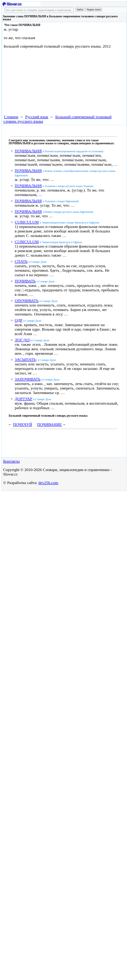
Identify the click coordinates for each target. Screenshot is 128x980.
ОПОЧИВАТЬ (27, 301)
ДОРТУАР (23, 399)
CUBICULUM (27, 222)
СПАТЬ (21, 261)
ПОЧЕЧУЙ (22, 424)
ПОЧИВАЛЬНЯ (28, 151)
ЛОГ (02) (22, 340)
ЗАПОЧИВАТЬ (28, 379)
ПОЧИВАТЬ (25, 281)
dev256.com (48, 483)
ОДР (18, 320)
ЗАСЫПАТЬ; (26, 360)
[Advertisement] (41, 81)
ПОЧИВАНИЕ (49, 424)
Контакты (11, 461)
